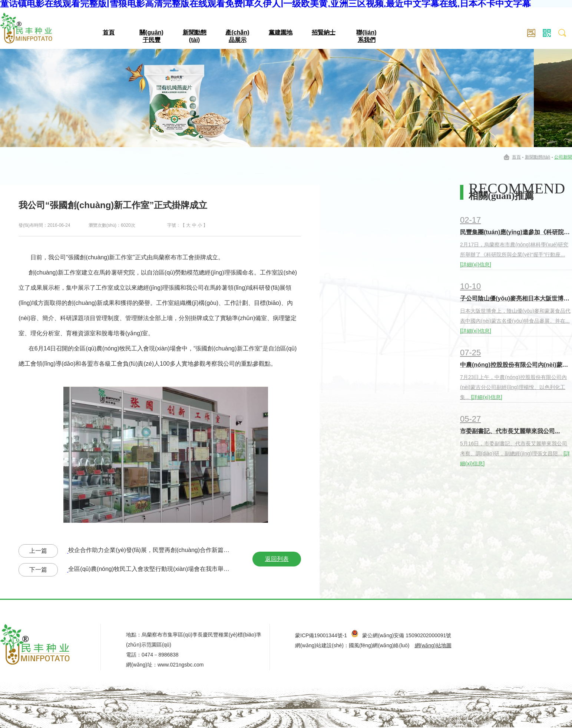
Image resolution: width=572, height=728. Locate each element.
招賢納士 (324, 32)
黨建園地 (281, 32)
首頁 (109, 32)
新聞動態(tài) (538, 157)
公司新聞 (563, 157)
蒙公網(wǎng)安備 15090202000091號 (407, 635)
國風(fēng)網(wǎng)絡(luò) (379, 645)
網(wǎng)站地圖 (433, 645)
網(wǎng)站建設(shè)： (322, 645)
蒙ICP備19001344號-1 (321, 635)
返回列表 (277, 559)
